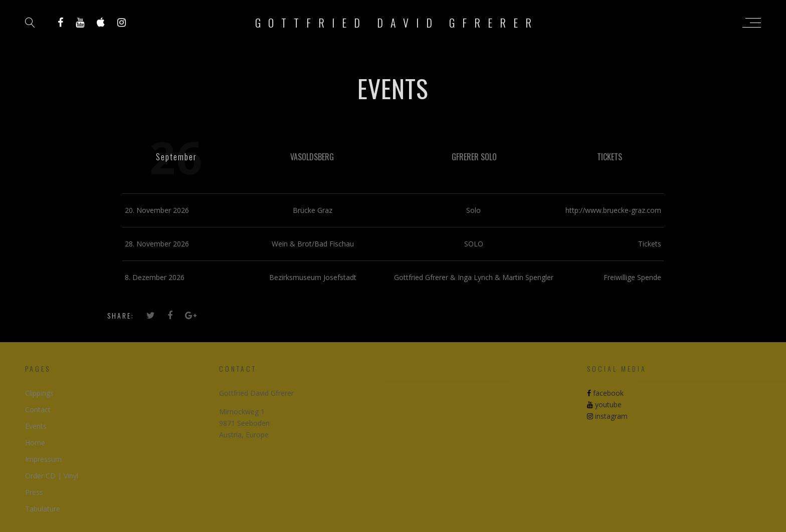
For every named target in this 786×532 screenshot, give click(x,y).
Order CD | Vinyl (52, 476)
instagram (607, 416)
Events (36, 426)
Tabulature (43, 509)
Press (34, 492)
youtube (604, 405)
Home (35, 443)
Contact (38, 410)
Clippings (39, 393)
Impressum (43, 459)
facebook (605, 393)
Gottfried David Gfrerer (397, 23)
